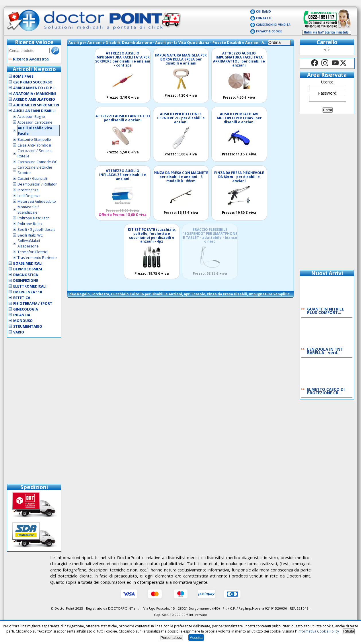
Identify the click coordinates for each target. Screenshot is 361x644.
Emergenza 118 (28, 292)
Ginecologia (26, 309)
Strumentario (28, 326)
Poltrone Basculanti (34, 218)
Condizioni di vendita (273, 25)
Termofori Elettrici (33, 252)
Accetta (196, 638)
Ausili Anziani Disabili (34, 111)
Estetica (22, 298)
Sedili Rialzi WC (30, 235)
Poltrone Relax (30, 224)
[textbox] (29, 51)
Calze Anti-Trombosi (34, 145)
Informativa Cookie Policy (318, 631)
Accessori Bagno (31, 117)
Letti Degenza (29, 196)
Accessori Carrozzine (35, 122)
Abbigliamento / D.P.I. (34, 88)
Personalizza (171, 638)
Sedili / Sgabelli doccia (36, 230)
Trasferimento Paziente (37, 258)
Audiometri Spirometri (36, 105)
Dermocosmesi (28, 269)
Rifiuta (349, 631)
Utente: (328, 82)
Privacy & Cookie (269, 31)
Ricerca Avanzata (31, 59)
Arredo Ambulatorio (34, 99)
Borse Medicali (28, 263)
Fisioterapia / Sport (33, 304)
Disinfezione (26, 281)
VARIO (19, 332)
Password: (328, 93)
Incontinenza (28, 190)
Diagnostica (26, 275)
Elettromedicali (30, 286)
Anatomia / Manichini (35, 94)
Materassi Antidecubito (37, 201)
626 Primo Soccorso (33, 82)
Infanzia (22, 315)
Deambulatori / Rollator (37, 184)
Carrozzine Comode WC (37, 162)
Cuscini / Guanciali (32, 178)
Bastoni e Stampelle (34, 139)
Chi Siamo (264, 12)
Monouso (23, 321)
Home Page (21, 76)
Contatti (264, 18)
